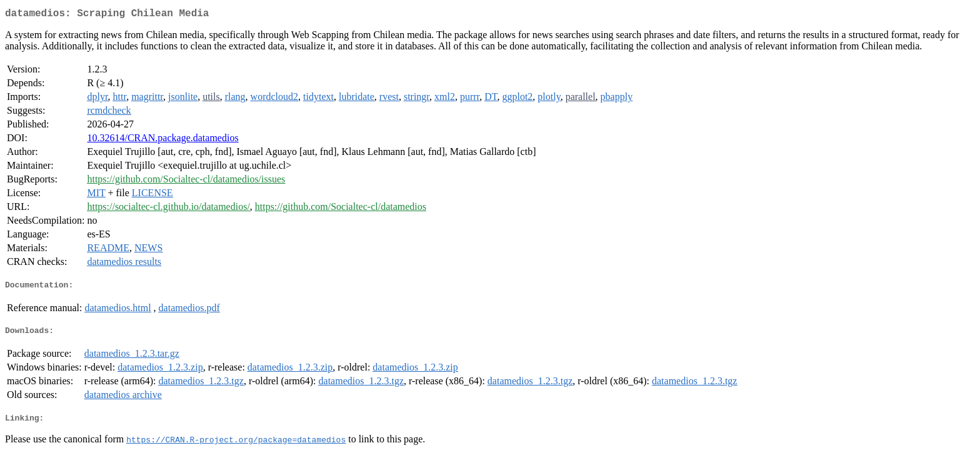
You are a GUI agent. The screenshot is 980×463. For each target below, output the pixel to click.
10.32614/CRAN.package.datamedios (162, 140)
